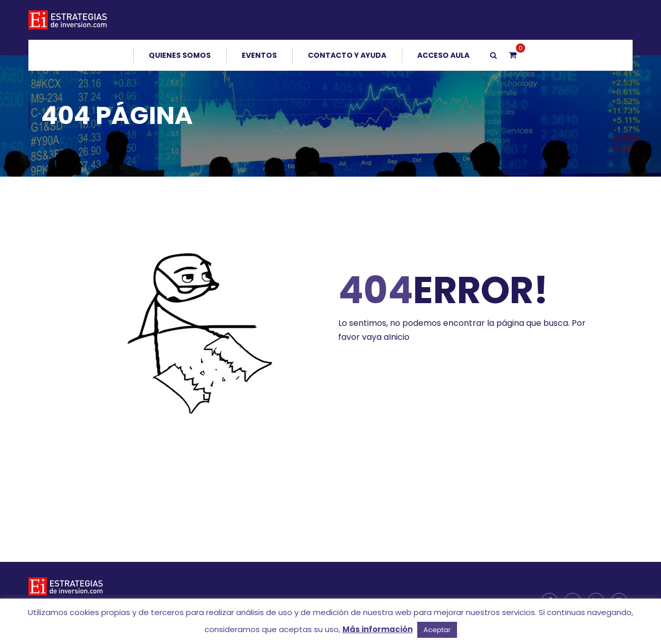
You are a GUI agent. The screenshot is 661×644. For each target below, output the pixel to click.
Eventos (259, 55)
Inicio (399, 337)
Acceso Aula (443, 55)
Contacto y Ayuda (347, 55)
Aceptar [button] (437, 630)
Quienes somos (180, 55)
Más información (377, 629)
